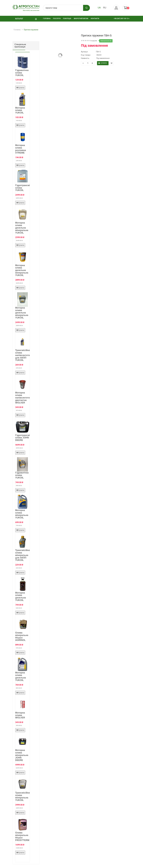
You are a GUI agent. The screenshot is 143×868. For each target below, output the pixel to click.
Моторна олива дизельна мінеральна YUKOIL (22, 228)
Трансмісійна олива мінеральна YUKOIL (23, 796)
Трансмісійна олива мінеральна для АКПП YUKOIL (23, 555)
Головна (17, 30)
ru (105, 8)
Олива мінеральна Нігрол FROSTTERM (22, 836)
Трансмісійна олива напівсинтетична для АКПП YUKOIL (25, 355)
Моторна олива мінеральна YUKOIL (22, 514)
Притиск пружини (31, 30)
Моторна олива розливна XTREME (21, 149)
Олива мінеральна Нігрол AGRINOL (22, 636)
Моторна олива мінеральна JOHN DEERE (22, 755)
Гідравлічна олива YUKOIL (22, 73)
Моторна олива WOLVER (20, 715)
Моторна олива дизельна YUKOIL (21, 596)
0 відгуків (94, 41)
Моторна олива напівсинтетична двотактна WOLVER (25, 398)
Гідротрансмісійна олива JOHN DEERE (26, 438)
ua (99, 8)
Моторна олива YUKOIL (20, 110)
